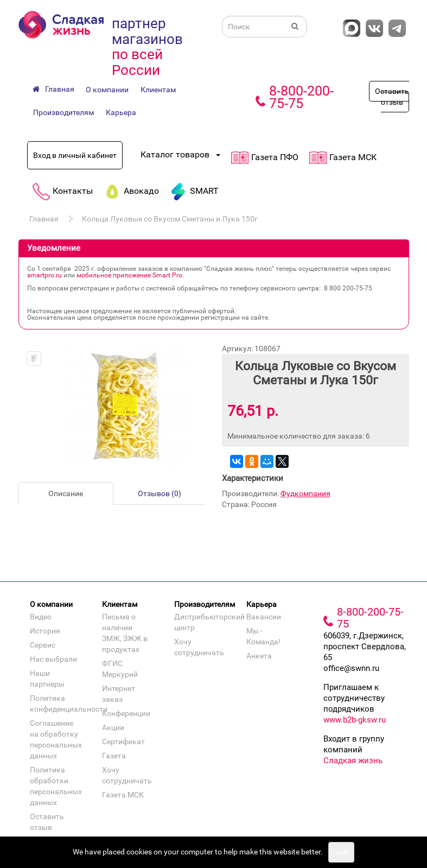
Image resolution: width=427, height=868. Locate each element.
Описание (66, 493)
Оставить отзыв (392, 97)
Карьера (121, 112)
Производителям (63, 112)
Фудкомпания (305, 493)
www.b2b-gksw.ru (355, 720)
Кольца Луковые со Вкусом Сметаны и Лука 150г (170, 219)
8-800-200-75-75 (301, 97)
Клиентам (158, 90)
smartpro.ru (44, 275)
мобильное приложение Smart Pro (129, 275)
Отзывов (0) (160, 493)
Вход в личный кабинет (75, 155)
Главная (44, 219)
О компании (107, 90)
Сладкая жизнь (353, 761)
